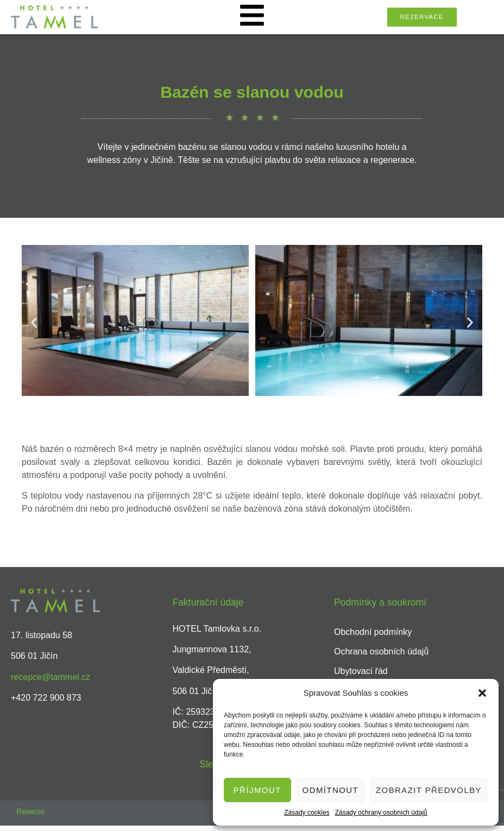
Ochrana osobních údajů (381, 651)
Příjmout (257, 790)
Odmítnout (330, 790)
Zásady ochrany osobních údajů (381, 813)
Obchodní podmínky (373, 632)
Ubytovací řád (361, 671)
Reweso (30, 811)
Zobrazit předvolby (429, 790)
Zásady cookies (307, 813)
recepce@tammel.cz (51, 677)
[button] (482, 693)
